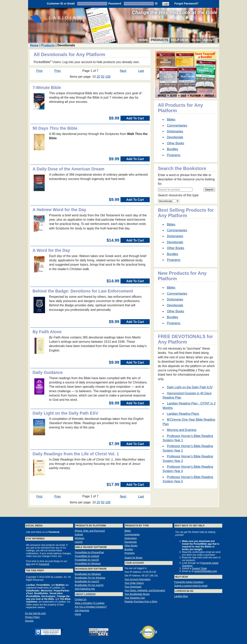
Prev (58, 71)
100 (108, 77)
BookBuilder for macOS (87, 581)
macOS (79, 542)
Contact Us (81, 599)
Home (143, 40)
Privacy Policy (32, 617)
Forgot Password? (186, 4)
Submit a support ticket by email (191, 586)
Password (115, 4)
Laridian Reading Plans (183, 414)
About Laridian (85, 594)
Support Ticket (199, 568)
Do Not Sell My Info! (36, 613)
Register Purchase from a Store (141, 602)
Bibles (171, 119)
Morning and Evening (182, 430)
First (39, 71)
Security (29, 621)
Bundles (173, 149)
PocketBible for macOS (87, 560)
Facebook (44, 564)
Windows (80, 538)
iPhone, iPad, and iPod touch (90, 531)
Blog (196, 40)
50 (103, 77)
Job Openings (82, 611)
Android (79, 535)
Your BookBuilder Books (137, 594)
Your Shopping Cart (135, 598)
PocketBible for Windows (88, 564)
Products (159, 40)
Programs (174, 155)
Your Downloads (133, 587)
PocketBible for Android (87, 556)
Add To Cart (135, 118)
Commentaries (177, 126)
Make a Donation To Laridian (90, 603)
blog (28, 564)
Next (123, 71)
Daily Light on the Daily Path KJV (190, 387)
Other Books (176, 143)
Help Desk (180, 40)
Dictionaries (175, 131)
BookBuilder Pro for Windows (90, 578)
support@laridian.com (206, 571)
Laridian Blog (181, 596)
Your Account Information (138, 579)
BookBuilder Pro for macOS (89, 585)
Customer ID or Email (61, 4)
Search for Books (134, 558)
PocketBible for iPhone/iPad (89, 552)
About (209, 40)
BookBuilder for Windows (88, 574)
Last (141, 71)
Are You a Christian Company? (91, 607)
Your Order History (134, 583)
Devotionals (175, 137)
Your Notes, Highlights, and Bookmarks (145, 590)
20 (98, 77)
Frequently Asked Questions (189, 582)
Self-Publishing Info (85, 589)
